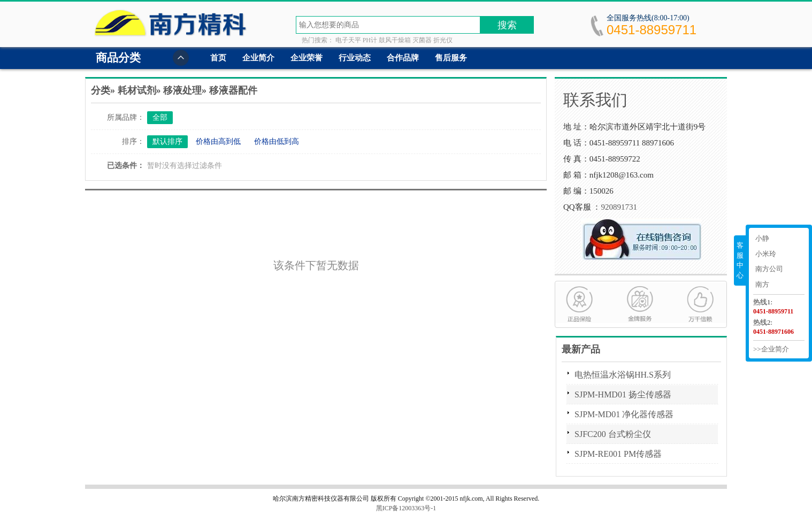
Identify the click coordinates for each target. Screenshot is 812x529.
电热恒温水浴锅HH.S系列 (623, 375)
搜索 (507, 25)
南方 (762, 284)
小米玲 (766, 254)
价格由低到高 (277, 141)
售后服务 (451, 58)
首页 (218, 58)
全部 (160, 117)
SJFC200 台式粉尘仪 (613, 434)
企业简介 (258, 58)
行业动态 (355, 58)
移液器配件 (233, 90)
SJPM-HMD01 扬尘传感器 (623, 394)
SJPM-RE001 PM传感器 (618, 454)
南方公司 (769, 269)
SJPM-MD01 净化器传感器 (624, 414)
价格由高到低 (218, 141)
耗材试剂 (137, 90)
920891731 (619, 207)
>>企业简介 (771, 349)
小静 (762, 238)
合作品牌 (403, 58)
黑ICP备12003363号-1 (406, 508)
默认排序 (167, 141)
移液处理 (182, 90)
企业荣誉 (307, 58)
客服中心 (740, 260)
